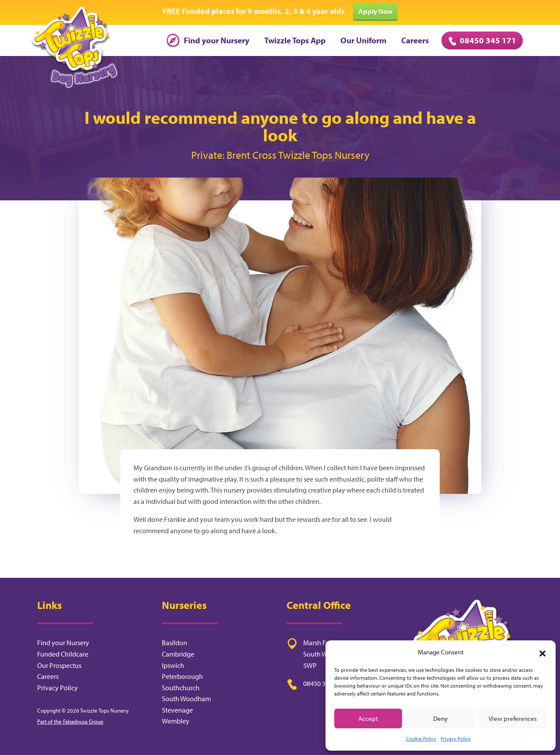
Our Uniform (363, 40)
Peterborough (182, 676)
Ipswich (173, 665)
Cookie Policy (421, 739)
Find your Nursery (208, 40)
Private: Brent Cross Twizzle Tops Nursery (280, 155)
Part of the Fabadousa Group (70, 721)
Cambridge (178, 654)
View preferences (513, 718)
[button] (542, 652)
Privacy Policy (456, 739)
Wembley (176, 721)
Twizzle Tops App (295, 40)
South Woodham (186, 699)
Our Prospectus (59, 665)
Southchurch (181, 688)
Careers (415, 40)
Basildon (175, 643)
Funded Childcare (63, 654)
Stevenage (177, 710)
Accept (368, 718)
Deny (440, 718)
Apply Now (375, 11)
